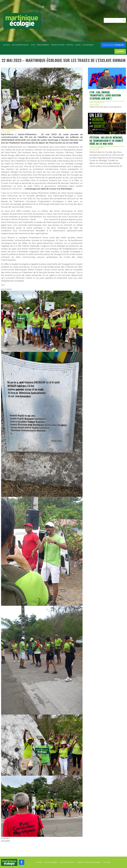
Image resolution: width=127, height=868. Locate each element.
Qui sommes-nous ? (21, 45)
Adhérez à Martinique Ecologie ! (89, 862)
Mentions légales (51, 862)
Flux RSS (107, 862)
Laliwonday (88, 45)
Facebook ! (113, 45)
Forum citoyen (58, 45)
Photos (70, 45)
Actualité (5, 841)
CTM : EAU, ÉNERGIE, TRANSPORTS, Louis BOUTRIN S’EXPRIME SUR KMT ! (105, 95)
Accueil (7, 45)
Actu (33, 45)
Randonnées (43, 45)
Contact (39, 862)
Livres (78, 45)
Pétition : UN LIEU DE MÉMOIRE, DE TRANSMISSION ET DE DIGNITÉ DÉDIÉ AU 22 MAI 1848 (106, 141)
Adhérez (120, 51)
